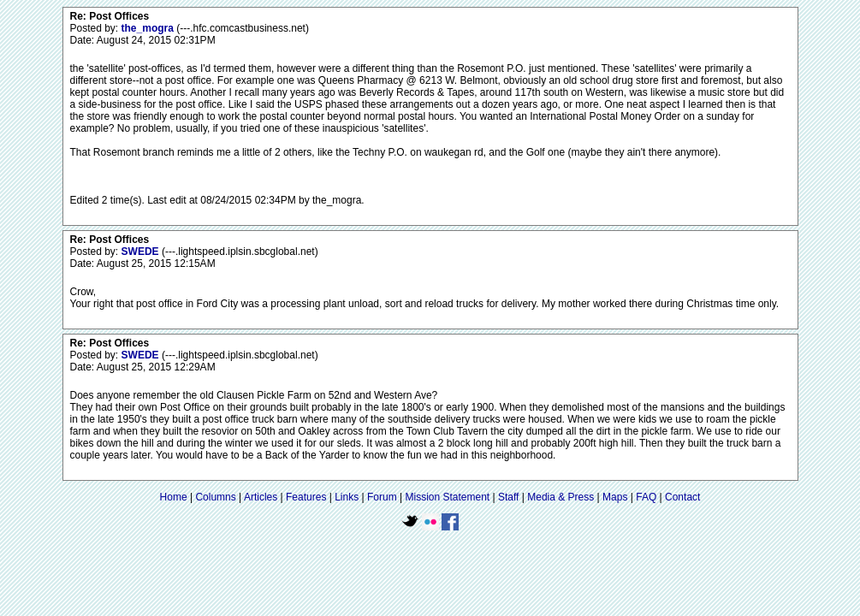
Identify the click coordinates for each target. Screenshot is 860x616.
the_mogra (149, 28)
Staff (508, 497)
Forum (382, 497)
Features (306, 497)
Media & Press (560, 497)
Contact (682, 497)
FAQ (646, 497)
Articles (261, 497)
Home (174, 497)
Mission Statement (447, 497)
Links (347, 497)
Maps (615, 497)
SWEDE (142, 252)
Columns (215, 497)
